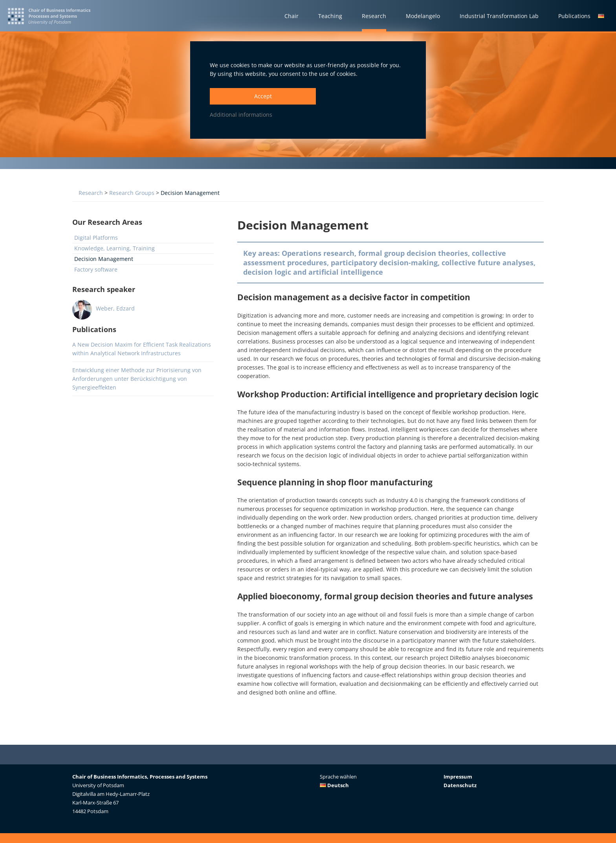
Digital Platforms (96, 238)
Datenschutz (460, 785)
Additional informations (241, 115)
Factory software (96, 269)
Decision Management (190, 193)
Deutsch (334, 785)
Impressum (458, 777)
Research (91, 193)
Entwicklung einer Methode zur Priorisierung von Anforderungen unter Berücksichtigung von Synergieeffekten (137, 379)
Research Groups (132, 193)
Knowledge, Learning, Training (115, 248)
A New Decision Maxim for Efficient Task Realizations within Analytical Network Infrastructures (142, 349)
